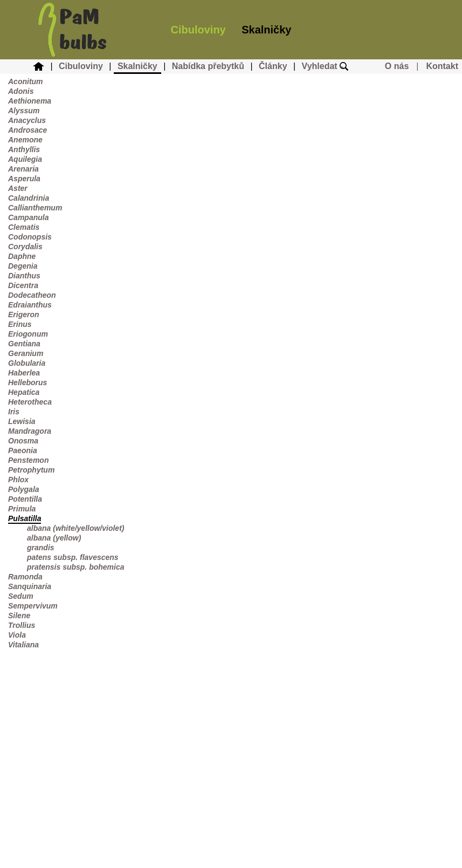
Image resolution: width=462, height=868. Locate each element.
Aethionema (30, 101)
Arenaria (23, 169)
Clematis (24, 227)
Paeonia (23, 450)
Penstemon (28, 460)
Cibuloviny (198, 30)
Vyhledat (325, 66)
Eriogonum (28, 334)
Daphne (22, 256)
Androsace (27, 130)
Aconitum (26, 81)
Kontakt (442, 66)
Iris (14, 412)
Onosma (23, 441)
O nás (397, 66)
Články (273, 66)
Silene (19, 616)
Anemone (25, 140)
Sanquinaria (30, 586)
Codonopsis (30, 237)
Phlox (18, 480)
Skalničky (266, 30)
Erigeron (24, 315)
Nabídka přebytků (208, 66)
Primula (22, 509)
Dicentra (23, 285)
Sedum (21, 596)
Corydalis (25, 247)
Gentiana (24, 344)
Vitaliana (23, 645)
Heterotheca (30, 402)
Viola (17, 635)
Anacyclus (27, 120)
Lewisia (22, 421)
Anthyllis (24, 149)
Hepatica (24, 392)
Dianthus (24, 276)
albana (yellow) (54, 538)
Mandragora (30, 431)
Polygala (24, 489)
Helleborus (27, 382)
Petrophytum (31, 470)
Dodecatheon (32, 295)
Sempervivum (33, 606)
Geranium (26, 353)
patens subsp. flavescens (73, 557)
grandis (41, 548)
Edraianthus (30, 305)
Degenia (23, 266)
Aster (18, 188)
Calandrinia (29, 198)
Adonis (21, 91)
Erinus (20, 324)
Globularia (27, 363)
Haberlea (24, 373)
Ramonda (25, 577)
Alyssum (24, 111)
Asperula (24, 179)
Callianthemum (35, 208)
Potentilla (25, 499)
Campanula (28, 217)
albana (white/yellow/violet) (75, 528)
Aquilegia (25, 159)
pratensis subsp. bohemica (76, 567)
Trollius (22, 625)
